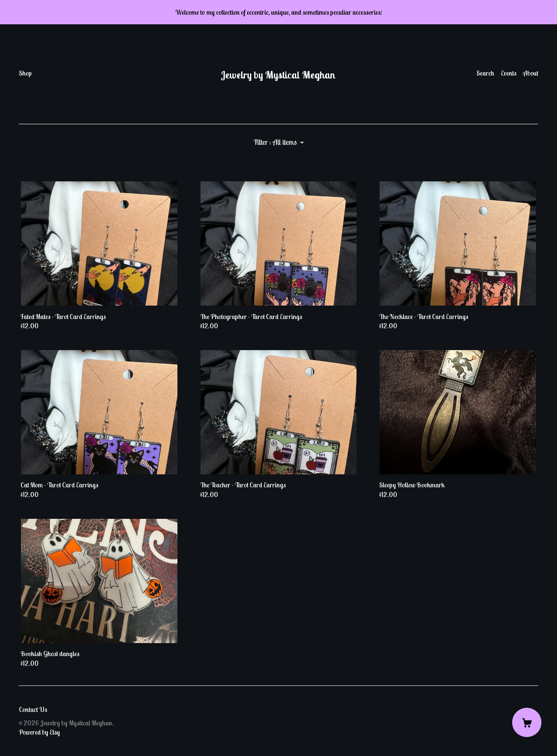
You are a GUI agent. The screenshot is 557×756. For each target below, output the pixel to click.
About (531, 73)
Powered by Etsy (39, 732)
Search (485, 73)
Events (509, 73)
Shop (25, 73)
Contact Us (33, 709)
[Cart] (527, 722)
